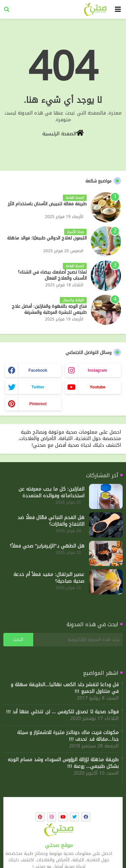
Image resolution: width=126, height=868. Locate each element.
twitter (38, 387)
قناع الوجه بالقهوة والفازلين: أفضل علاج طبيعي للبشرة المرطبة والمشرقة (49, 309)
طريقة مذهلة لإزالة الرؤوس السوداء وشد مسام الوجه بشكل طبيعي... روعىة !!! (63, 763)
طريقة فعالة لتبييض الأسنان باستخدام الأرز (47, 204)
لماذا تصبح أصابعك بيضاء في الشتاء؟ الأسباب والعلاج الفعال (52, 275)
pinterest (38, 404)
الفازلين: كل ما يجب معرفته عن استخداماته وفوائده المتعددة (51, 493)
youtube (98, 387)
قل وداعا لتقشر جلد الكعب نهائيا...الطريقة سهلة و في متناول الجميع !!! (65, 688)
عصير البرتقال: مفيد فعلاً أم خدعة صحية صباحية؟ (49, 578)
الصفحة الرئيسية (63, 133)
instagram (98, 370)
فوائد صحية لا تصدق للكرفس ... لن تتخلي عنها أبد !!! (62, 712)
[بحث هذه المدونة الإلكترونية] (78, 640)
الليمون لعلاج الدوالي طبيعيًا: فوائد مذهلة (47, 238)
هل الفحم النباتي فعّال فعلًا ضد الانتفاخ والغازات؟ (51, 521)
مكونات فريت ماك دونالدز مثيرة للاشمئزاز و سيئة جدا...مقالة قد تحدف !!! (68, 736)
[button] (7, 9)
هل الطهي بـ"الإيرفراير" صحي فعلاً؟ (47, 546)
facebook (38, 370)
